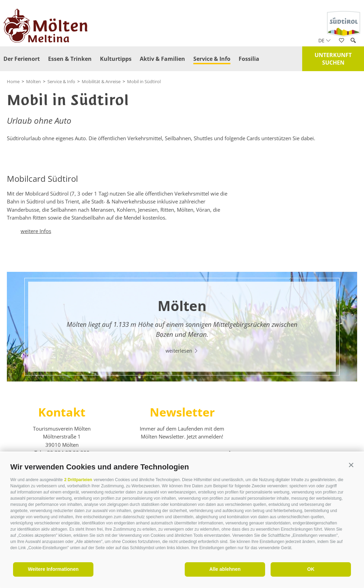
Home (13, 81)
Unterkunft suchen (333, 59)
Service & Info (212, 59)
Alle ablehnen (225, 569)
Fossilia (249, 59)
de (325, 40)
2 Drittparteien (78, 480)
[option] (182, 327)
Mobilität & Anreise (101, 81)
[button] (351, 465)
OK (311, 569)
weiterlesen (182, 351)
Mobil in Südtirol (144, 81)
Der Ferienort (22, 59)
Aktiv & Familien (162, 59)
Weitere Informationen (53, 569)
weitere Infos (36, 231)
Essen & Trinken (70, 59)
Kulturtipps (116, 59)
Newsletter (182, 412)
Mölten (33, 81)
